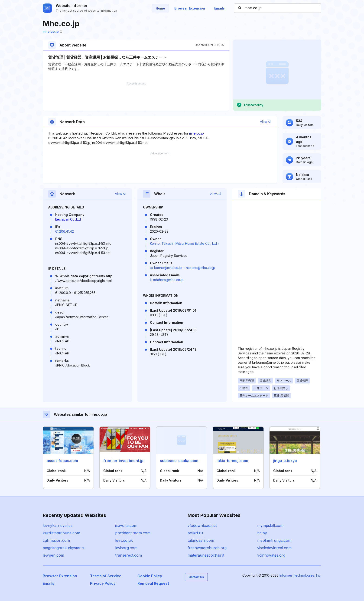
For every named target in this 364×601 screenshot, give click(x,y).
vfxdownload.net (202, 525)
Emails (219, 8)
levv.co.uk (124, 540)
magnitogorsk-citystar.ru (64, 548)
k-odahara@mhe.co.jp (167, 280)
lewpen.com (53, 555)
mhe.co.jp (52, 31)
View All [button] (266, 122)
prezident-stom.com (133, 533)
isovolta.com (126, 525)
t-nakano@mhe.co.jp (199, 268)
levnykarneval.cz (58, 525)
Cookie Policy (150, 576)
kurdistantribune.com (61, 533)
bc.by (262, 533)
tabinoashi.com (201, 540)
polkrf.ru (195, 533)
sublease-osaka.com (179, 461)
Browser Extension (190, 8)
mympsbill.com (270, 525)
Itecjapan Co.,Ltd (68, 219)
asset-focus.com (62, 461)
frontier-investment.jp (123, 461)
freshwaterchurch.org (207, 548)
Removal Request (153, 583)
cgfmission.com (56, 540)
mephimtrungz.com (274, 540)
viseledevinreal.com (274, 548)
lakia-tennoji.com (232, 461)
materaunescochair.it (206, 555)
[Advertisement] (136, 96)
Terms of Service (106, 576)
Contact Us (196, 577)
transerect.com (128, 555)
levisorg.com (126, 548)
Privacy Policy (103, 583)
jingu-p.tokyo (285, 461)
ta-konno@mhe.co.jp (166, 268)
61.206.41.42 (65, 231)
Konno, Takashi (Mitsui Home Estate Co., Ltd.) (184, 243)
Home (160, 8)
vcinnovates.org (271, 555)
